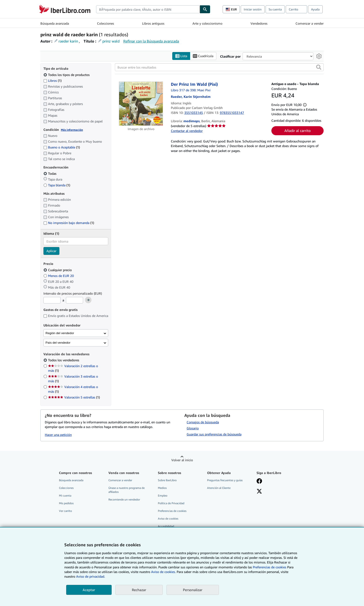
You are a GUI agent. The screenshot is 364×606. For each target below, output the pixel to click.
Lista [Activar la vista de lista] (181, 56)
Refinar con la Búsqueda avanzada (151, 41)
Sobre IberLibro (167, 480)
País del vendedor (58, 343)
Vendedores (259, 23)
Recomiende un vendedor (124, 499)
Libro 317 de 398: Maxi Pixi (191, 90)
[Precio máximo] (75, 300)
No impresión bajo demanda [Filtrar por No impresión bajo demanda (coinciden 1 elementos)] (69, 223)
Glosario (193, 428)
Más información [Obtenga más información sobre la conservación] (72, 130)
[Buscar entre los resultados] (219, 67)
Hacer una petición (58, 435)
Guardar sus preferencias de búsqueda (214, 434)
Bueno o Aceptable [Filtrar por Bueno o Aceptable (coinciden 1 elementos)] (62, 147)
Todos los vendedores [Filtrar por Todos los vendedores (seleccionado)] (64, 360)
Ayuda (315, 9)
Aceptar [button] (89, 590)
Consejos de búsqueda (203, 422)
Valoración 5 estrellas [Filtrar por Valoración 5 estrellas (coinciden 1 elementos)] (74, 397)
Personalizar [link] (193, 590)
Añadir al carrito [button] (297, 131)
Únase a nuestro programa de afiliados (127, 490)
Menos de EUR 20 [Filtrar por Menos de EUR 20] (59, 276)
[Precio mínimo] (52, 300)
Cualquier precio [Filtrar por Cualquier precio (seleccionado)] (58, 270)
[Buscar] (205, 9)
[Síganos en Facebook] (259, 481)
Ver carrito (65, 511)
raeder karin (68, 41)
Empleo (163, 496)
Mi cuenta (65, 496)
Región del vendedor (60, 333)
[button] (319, 67)
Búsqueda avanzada (55, 23)
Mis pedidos (66, 503)
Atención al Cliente (219, 488)
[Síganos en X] (259, 492)
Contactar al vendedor (187, 131)
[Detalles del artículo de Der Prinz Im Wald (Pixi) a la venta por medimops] (141, 104)
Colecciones (106, 23)
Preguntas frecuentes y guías (225, 480)
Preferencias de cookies (270, 567)
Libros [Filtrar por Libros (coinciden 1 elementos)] (52, 80)
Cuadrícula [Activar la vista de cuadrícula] (203, 56)
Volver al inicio (182, 460)
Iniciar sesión (253, 9)
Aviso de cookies (168, 519)
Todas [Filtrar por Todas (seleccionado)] (50, 173)
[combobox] (148, 9)
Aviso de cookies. (163, 572)
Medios (162, 488)
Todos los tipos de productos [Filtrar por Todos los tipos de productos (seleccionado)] (67, 75)
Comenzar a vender (310, 23)
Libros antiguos (153, 23)
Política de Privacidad (171, 503)
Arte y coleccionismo (207, 23)
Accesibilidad (166, 526)
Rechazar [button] (139, 590)
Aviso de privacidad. (91, 576)
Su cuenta (275, 9)
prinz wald (111, 41)
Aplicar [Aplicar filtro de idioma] (51, 251)
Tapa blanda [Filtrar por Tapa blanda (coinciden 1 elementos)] (57, 185)
